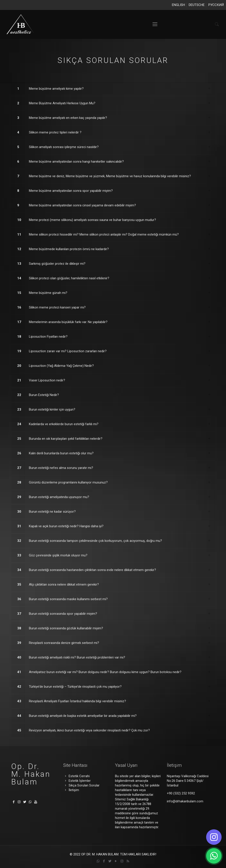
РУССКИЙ (216, 5)
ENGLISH (178, 5)
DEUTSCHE (197, 5)
